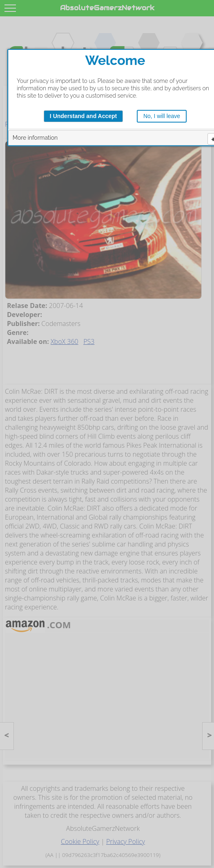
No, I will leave (162, 116)
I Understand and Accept (83, 116)
